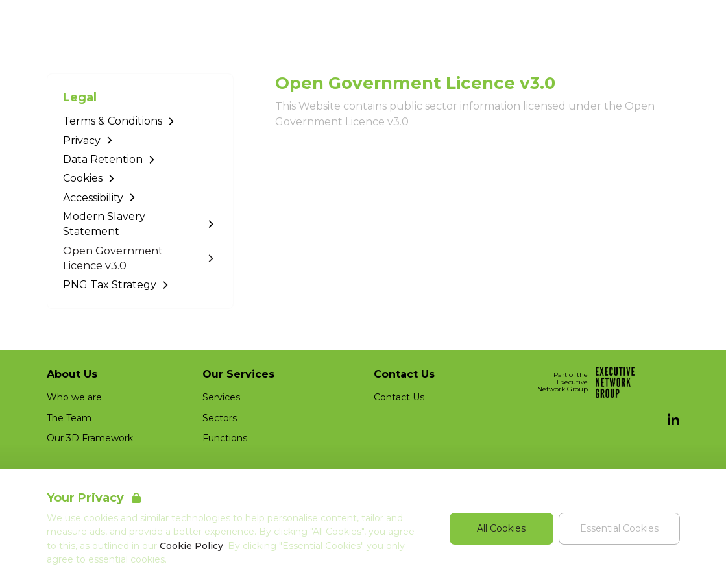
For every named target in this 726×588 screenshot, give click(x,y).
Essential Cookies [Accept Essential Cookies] (619, 528)
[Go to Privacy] (140, 141)
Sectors (220, 418)
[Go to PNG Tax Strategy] (140, 285)
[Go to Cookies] (140, 178)
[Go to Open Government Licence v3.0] (140, 259)
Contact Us (399, 397)
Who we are (74, 397)
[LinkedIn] (673, 421)
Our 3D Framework (90, 438)
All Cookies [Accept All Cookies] (501, 528)
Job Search (551, 23)
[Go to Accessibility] (140, 198)
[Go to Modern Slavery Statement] (140, 224)
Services (221, 397)
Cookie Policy (191, 546)
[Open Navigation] (664, 23)
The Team (69, 418)
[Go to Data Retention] (140, 159)
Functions (225, 438)
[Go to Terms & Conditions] (140, 121)
